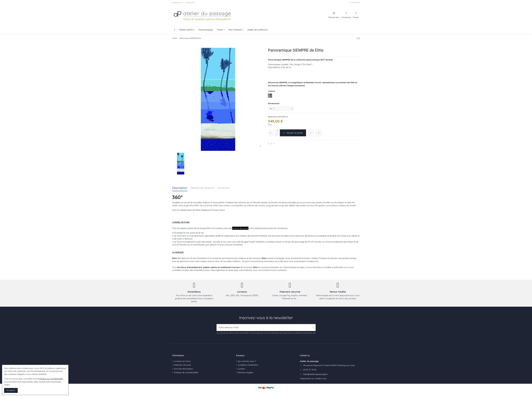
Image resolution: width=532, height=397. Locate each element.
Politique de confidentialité (186, 372)
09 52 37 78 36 (310, 370)
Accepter (11, 390)
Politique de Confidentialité (51, 379)
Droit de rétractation (183, 369)
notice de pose (240, 228)
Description (180, 188)
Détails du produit (202, 188)
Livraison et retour (182, 361)
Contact (241, 369)
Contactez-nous (178, 2)
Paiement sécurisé (182, 365)
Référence (273, 117)
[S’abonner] (313, 328)
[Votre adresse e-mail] (264, 328)
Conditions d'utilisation (248, 365)
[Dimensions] (281, 109)
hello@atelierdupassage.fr (315, 374)
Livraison (223, 188)
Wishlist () (354, 2)
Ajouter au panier (293, 133)
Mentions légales (246, 372)
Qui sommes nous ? (247, 361)
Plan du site (191, 2)
